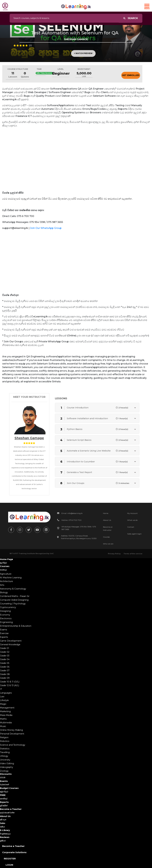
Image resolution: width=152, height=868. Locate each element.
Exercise (4, 633)
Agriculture (6, 574)
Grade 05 (5, 663)
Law (2, 697)
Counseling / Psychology (13, 604)
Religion (4, 737)
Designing (5, 611)
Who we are (108, 544)
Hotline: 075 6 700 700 (71, 520)
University (5, 760)
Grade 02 (5, 652)
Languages (6, 693)
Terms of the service (133, 554)
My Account (132, 513)
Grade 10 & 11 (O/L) (10, 682)
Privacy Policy (114, 554)
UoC (52, 553)
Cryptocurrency (8, 607)
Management (7, 708)
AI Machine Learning (11, 578)
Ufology (4, 756)
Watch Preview (83, 53)
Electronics (6, 618)
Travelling (5, 752)
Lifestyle (4, 700)
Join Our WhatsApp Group (46, 228)
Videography (7, 767)
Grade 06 (5, 667)
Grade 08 (5, 674)
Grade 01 (5, 648)
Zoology (4, 771)
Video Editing (7, 763)
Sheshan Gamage (29, 438)
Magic (3, 704)
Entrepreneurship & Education (16, 626)
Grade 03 (5, 656)
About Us (107, 520)
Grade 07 (5, 671)
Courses (106, 537)
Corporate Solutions (14, 852)
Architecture (6, 581)
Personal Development (12, 734)
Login (9, 865)
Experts (4, 637)
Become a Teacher (13, 846)
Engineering (6, 622)
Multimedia (6, 723)
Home (106, 513)
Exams (3, 630)
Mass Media (6, 715)
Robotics (5, 741)
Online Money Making (11, 730)
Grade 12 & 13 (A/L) (9, 685)
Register (10, 859)
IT (1, 689)
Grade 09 (5, 678)
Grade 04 (5, 659)
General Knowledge (10, 644)
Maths (3, 719)
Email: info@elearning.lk (72, 513)
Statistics (5, 749)
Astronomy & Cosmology (13, 589)
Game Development (11, 641)
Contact (131, 527)
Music (3, 726)
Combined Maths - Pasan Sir (15, 596)
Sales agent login (134, 534)
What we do (132, 520)
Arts (2, 585)
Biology (4, 592)
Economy (5, 615)
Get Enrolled (131, 75)
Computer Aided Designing (14, 600)
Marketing (5, 711)
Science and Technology (13, 745)
